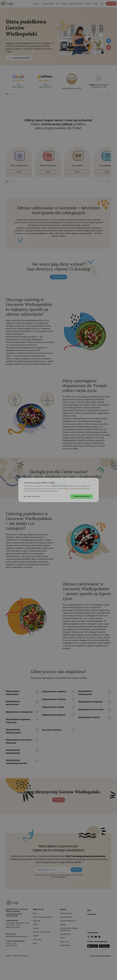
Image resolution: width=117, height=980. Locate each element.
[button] (32, 497)
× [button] (96, 480)
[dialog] (59, 490)
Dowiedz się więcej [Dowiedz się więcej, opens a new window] (51, 491)
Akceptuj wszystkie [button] (82, 496)
